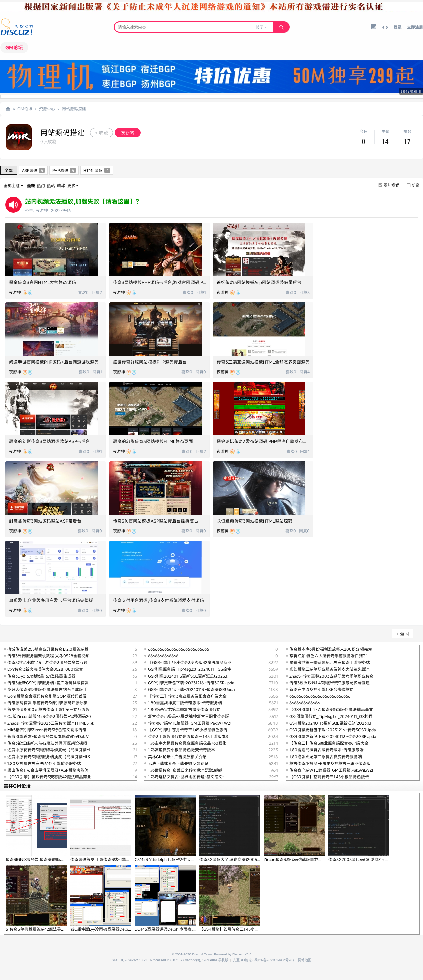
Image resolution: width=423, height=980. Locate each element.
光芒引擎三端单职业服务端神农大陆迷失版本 (330, 669)
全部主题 (12, 186)
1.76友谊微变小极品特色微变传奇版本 (181, 750)
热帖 (51, 186)
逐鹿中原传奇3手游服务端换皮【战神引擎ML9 (49, 757)
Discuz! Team (202, 954)
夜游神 (42, 210)
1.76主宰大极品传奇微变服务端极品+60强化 (187, 743)
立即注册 (415, 27)
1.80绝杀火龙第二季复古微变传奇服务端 (184, 709)
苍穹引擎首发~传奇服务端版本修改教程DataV (48, 736)
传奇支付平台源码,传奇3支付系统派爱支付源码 (158, 600)
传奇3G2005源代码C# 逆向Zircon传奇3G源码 (370, 859)
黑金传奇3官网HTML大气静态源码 (43, 282)
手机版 (223, 960)
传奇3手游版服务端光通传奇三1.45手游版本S (188, 736)
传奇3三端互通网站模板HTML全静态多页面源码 (263, 362)
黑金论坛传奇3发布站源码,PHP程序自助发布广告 (264, 441)
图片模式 (391, 185)
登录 (398, 27)
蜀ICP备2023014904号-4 (273, 960)
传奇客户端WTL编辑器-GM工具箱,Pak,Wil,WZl (190, 723)
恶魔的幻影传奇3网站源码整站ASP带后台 (50, 441)
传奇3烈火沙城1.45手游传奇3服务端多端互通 (48, 662)
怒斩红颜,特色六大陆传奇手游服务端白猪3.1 (328, 656)
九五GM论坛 (242, 960)
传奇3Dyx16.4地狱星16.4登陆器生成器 (41, 676)
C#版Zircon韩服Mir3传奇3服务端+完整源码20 (49, 716)
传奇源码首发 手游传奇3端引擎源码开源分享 (47, 703)
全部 (9, 170)
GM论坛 (14, 48)
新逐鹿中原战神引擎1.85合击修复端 (321, 689)
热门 (41, 186)
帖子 (260, 27)
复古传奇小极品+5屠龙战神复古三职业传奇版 (188, 716)
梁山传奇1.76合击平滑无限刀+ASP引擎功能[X (48, 770)
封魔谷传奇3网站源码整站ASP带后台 (45, 521)
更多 (71, 186)
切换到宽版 (385, 27)
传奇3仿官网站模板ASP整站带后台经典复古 (156, 521)
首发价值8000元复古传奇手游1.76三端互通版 (48, 709)
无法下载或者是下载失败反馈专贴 (178, 763)
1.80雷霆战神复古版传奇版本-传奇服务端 (185, 703)
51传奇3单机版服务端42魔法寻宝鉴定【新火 (46, 929)
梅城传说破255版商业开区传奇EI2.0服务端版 (48, 649)
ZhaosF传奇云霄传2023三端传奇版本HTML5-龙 (51, 723)
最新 (31, 186)
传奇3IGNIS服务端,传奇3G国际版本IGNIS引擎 (47, 859)
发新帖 (128, 133)
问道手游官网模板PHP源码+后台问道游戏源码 (54, 362)
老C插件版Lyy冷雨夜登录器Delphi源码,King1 (110, 929)
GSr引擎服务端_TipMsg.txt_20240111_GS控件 (189, 669)
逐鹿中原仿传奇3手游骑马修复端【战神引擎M (49, 750)
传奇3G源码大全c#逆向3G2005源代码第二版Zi (242, 859)
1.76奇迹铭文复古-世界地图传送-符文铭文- (186, 777)
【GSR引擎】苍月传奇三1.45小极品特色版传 (188, 730)
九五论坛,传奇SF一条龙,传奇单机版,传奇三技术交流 (8, 109)
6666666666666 (163, 656)
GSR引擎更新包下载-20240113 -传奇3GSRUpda (191, 689)
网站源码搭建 (74, 109)
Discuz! (238, 954)
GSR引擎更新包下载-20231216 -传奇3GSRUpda (191, 683)
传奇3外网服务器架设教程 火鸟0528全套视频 (48, 656)
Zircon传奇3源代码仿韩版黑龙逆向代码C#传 (304, 859)
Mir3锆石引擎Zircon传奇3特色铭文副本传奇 (47, 730)
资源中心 (47, 109)
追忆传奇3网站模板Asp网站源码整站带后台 (259, 282)
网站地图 (305, 960)
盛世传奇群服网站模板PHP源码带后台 (150, 362)
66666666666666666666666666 (178, 649)
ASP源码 (33, 170)
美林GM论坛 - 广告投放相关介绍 (177, 757)
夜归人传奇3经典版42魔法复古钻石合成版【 (47, 689)
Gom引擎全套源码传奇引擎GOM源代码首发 (47, 696)
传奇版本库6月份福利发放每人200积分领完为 (331, 649)
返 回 (405, 634)
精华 (61, 186)
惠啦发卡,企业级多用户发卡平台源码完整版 (51, 600)
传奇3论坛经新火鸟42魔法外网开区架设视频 (47, 743)
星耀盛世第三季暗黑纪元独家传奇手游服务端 (330, 662)
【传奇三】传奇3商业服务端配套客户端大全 (187, 696)
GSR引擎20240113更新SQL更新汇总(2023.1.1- (190, 676)
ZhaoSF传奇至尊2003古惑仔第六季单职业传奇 (331, 676)
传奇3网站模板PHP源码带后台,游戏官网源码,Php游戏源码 (169, 282)
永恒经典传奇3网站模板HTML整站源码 (255, 521)
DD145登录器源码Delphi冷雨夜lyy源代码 (172, 929)
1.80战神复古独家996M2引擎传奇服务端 (44, 763)
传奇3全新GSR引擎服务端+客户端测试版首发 (48, 683)
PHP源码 (64, 170)
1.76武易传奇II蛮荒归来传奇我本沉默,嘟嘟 (185, 770)
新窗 (416, 185)
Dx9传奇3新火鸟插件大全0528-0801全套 (45, 669)
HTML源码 (97, 170)
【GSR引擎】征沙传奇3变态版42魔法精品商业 (49, 777)
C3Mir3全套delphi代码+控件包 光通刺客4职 (174, 859)
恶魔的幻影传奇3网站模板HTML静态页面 (153, 441)
